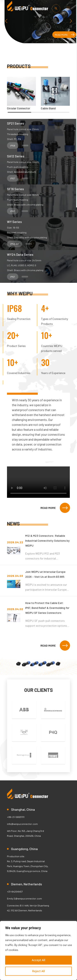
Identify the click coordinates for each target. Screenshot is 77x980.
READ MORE (55, 508)
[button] (71, 21)
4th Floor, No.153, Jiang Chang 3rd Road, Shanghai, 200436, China (25, 833)
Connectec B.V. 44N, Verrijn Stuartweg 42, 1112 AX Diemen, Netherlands (28, 908)
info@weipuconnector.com (22, 824)
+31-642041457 (15, 891)
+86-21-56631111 (16, 817)
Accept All (38, 960)
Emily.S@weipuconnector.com (24, 898)
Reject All (38, 971)
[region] (38, 950)
